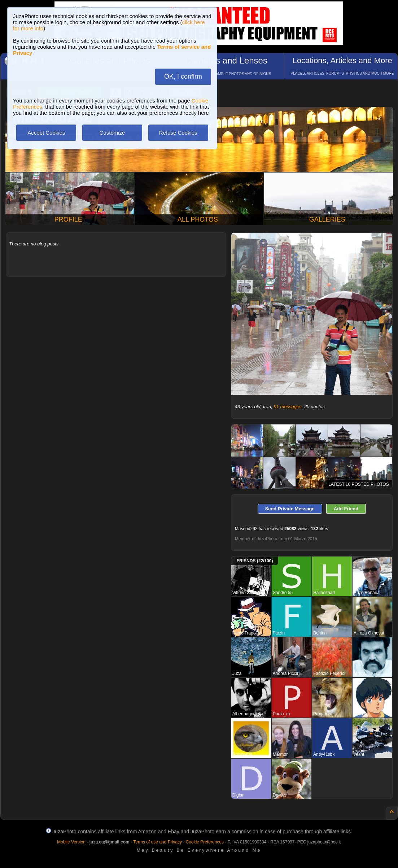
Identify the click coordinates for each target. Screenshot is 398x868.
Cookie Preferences (205, 842)
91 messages (287, 407)
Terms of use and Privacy (158, 842)
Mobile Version (71, 842)
